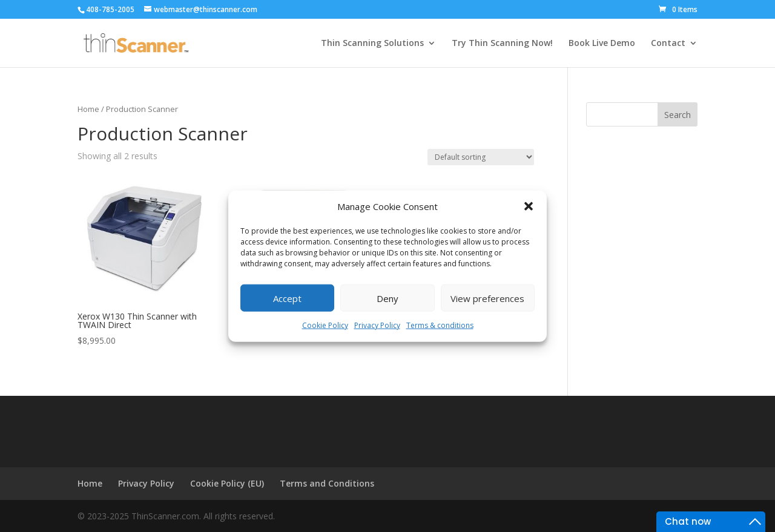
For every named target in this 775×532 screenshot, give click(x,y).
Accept (287, 298)
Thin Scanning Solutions (372, 44)
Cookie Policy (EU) (227, 483)
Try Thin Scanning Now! (502, 44)
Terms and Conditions (327, 483)
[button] (529, 206)
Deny (387, 298)
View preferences (487, 298)
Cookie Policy (325, 325)
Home (88, 109)
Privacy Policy (377, 325)
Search (678, 115)
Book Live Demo (602, 44)
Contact (668, 44)
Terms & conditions (440, 325)
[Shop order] (481, 157)
